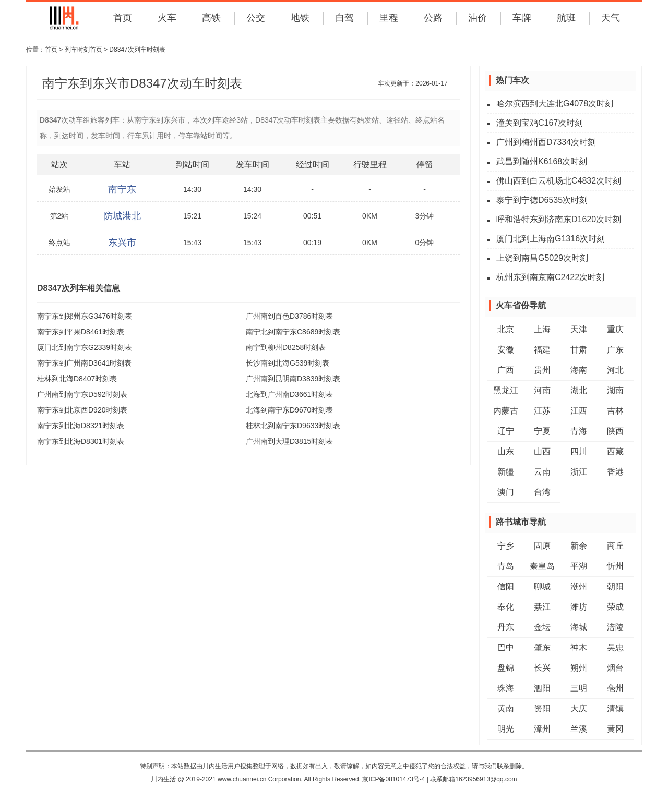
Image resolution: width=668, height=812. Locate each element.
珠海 (506, 688)
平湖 (579, 566)
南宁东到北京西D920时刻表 (82, 410)
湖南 (615, 390)
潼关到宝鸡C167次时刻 (540, 123)
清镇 (615, 708)
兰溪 (579, 729)
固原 (542, 546)
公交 (256, 18)
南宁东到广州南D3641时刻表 (84, 363)
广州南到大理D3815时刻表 (289, 441)
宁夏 (542, 431)
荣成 (615, 607)
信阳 (506, 586)
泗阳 (542, 688)
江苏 (542, 411)
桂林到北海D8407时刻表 (77, 379)
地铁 (300, 18)
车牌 (522, 18)
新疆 (506, 472)
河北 (615, 370)
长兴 (542, 668)
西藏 (615, 451)
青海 (579, 431)
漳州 (542, 729)
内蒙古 (506, 411)
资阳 (542, 708)
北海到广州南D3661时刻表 (289, 394)
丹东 (506, 627)
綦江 (542, 607)
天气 (611, 18)
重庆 (615, 329)
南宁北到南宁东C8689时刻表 (293, 332)
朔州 (579, 668)
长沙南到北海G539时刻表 (288, 363)
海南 (579, 370)
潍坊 (579, 607)
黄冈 (615, 729)
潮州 (579, 586)
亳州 (615, 688)
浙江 (579, 472)
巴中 (506, 647)
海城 (579, 627)
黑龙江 (506, 390)
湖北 (579, 390)
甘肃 (579, 350)
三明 (579, 688)
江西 (579, 411)
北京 (506, 329)
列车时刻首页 (83, 50)
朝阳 (615, 586)
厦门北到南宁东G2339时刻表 (85, 347)
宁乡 (506, 546)
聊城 (542, 586)
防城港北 (122, 216)
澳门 (506, 492)
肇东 (542, 647)
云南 (542, 472)
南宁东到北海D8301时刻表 (81, 441)
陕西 (615, 431)
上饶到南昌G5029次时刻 (542, 258)
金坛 (542, 627)
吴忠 (615, 647)
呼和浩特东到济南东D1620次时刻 (559, 219)
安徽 (506, 350)
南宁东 (122, 189)
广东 (615, 350)
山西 (542, 451)
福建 (542, 350)
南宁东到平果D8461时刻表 (81, 332)
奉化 (506, 607)
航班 (566, 18)
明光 (506, 729)
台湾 (542, 492)
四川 (579, 451)
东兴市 (122, 243)
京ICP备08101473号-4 (393, 779)
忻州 (615, 566)
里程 (389, 18)
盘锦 (506, 668)
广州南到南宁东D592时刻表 (82, 394)
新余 (579, 546)
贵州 (542, 370)
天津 (579, 329)
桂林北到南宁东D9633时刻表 (293, 426)
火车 (167, 18)
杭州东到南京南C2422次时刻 (550, 277)
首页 (123, 18)
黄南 (506, 708)
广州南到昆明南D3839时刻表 (293, 379)
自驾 (344, 18)
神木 (579, 647)
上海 (542, 329)
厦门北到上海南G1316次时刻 (551, 239)
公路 (433, 18)
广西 (506, 370)
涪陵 (615, 627)
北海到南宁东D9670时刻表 (289, 410)
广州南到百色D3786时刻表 (289, 316)
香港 (615, 472)
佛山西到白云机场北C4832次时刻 (559, 181)
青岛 (506, 566)
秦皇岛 (542, 566)
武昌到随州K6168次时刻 (542, 161)
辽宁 (506, 431)
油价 (478, 18)
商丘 (615, 546)
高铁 (211, 18)
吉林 (615, 411)
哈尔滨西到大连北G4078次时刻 (555, 104)
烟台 (615, 668)
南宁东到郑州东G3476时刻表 (85, 316)
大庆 (579, 708)
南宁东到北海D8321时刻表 (81, 426)
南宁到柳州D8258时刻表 (286, 347)
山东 (506, 451)
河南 (542, 390)
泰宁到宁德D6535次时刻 (542, 200)
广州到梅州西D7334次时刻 (546, 142)
